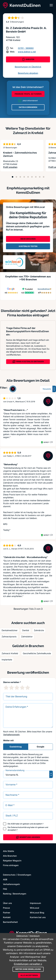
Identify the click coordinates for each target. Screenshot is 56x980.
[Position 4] (24, 177)
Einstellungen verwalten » (28, 964)
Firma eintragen (11, 865)
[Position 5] (28, 177)
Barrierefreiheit (10, 922)
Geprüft (47, 442)
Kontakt (7, 917)
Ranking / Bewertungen (15, 894)
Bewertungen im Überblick (28, 67)
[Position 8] (40, 177)
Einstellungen (24, 875)
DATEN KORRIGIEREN (28, 107)
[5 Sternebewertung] (28, 688)
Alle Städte (9, 851)
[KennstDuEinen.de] (22, 5)
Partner (7, 913)
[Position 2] (16, 177)
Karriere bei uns (38, 917)
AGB (13, 824)
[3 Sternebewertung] (17, 688)
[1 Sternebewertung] (6, 688)
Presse (6, 908)
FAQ (5, 889)
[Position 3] (20, 177)
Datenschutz (9, 875)
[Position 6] (32, 177)
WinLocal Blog (37, 913)
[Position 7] (36, 177)
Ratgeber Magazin (12, 861)
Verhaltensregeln (11, 734)
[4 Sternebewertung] (22, 688)
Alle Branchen (10, 856)
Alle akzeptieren (29, 975)
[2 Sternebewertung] (11, 688)
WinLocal (34, 908)
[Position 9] (44, 177)
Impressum (35, 903)
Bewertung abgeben (28, 73)
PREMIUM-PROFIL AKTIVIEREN (28, 94)
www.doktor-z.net (27, 52)
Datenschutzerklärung (20, 827)
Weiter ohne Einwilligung (28, 969)
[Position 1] (13, 177)
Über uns (7, 903)
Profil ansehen (22, 167)
